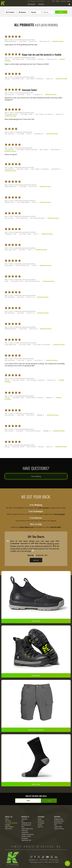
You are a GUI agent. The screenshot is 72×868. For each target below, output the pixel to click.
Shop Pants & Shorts (36, 730)
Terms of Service (59, 829)
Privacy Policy (58, 827)
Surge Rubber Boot (27, 829)
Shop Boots (36, 676)
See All (36, 560)
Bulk (54, 1)
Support (68, 1)
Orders (40, 819)
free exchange (59, 514)
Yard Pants (25, 831)
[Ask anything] (36, 476)
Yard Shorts (25, 832)
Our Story (8, 821)
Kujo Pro (40, 827)
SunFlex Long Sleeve (28, 834)
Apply (61, 12)
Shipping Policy (59, 819)
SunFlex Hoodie (26, 836)
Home (7, 819)
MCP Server (9, 829)
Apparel (41, 4)
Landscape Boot (26, 823)
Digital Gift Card (26, 840)
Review (40, 825)
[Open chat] (67, 863)
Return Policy (58, 823)
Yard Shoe (24, 819)
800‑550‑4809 (56, 527)
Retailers (58, 1)
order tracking (43, 508)
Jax (22, 821)
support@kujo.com (26, 527)
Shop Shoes (36, 621)
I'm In (49, 801)
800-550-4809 (44, 860)
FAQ (55, 825)
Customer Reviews (11, 823)
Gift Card (63, 1)
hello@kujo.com (34, 860)
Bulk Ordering (9, 827)
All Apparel (25, 838)
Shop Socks (36, 784)
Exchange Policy (59, 821)
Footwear (31, 4)
